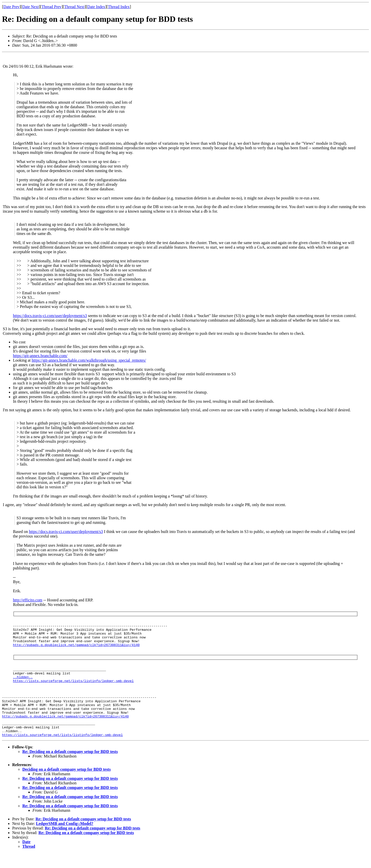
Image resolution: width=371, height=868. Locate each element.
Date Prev (11, 7)
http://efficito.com (28, 600)
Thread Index (119, 7)
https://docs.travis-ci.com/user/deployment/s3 (50, 316)
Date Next (31, 7)
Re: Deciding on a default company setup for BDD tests (70, 767)
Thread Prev (51, 7)
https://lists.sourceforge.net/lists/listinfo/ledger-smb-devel (73, 688)
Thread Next (74, 7)
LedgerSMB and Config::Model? (65, 839)
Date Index (96, 7)
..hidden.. (23, 684)
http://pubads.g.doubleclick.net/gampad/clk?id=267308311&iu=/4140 (76, 649)
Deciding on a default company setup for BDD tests (66, 784)
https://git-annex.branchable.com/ (40, 356)
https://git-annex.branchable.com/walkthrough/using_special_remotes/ (89, 360)
